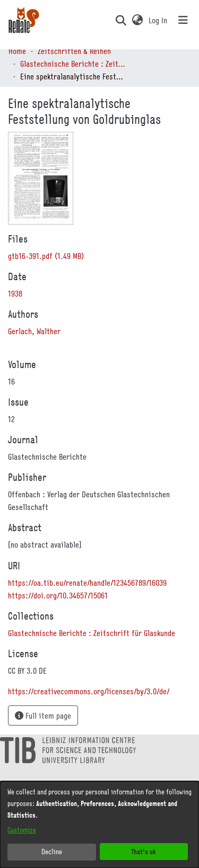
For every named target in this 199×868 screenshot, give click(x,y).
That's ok (144, 851)
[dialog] (99, 825)
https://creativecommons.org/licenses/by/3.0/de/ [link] (89, 691)
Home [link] (17, 51)
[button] (121, 20)
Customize (22, 830)
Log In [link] (158, 20)
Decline (52, 852)
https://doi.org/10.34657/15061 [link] (58, 595)
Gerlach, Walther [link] (34, 331)
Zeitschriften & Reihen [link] (74, 51)
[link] (46, 256)
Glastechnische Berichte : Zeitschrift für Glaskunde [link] (73, 64)
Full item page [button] (43, 715)
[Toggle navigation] (183, 20)
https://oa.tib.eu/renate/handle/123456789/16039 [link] (87, 583)
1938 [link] (15, 293)
